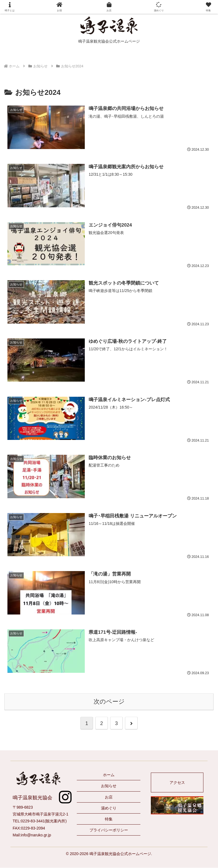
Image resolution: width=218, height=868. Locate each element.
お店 (109, 797)
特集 (109, 819)
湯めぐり (109, 808)
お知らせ (109, 786)
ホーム (109, 775)
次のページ (109, 702)
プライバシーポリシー (109, 830)
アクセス (177, 783)
